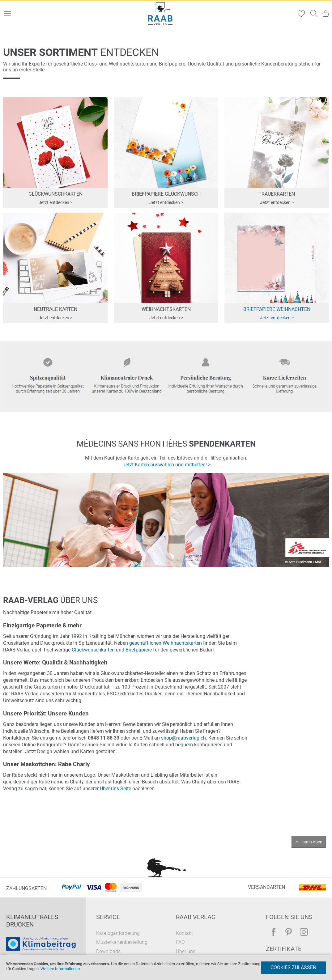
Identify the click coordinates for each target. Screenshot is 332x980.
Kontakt (184, 933)
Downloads (108, 951)
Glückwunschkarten (93, 650)
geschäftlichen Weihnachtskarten (166, 643)
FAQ (180, 942)
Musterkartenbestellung (122, 942)
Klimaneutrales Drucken (32, 921)
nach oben (312, 842)
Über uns (186, 951)
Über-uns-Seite (115, 789)
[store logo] (160, 14)
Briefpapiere (139, 650)
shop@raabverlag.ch (183, 738)
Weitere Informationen (60, 969)
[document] (166, 968)
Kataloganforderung (118, 933)
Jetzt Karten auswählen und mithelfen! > (167, 465)
